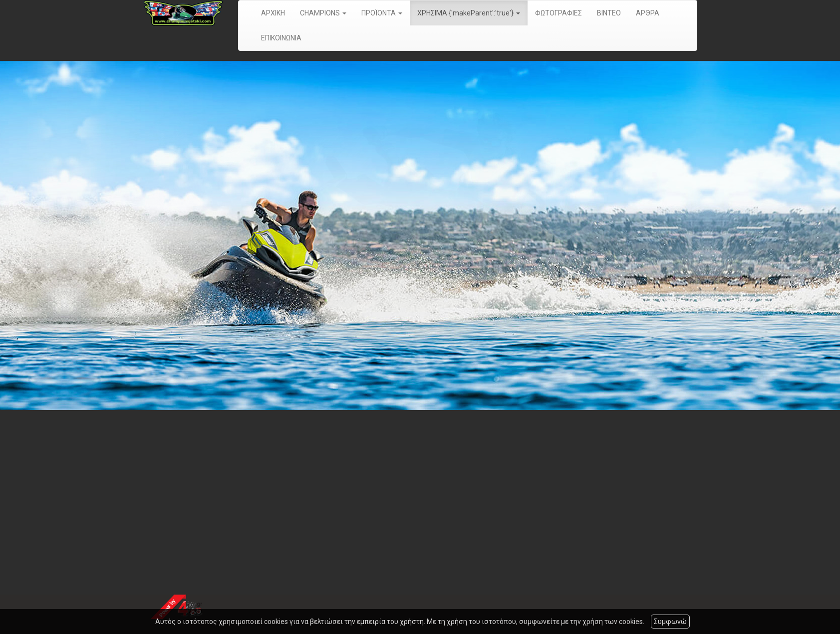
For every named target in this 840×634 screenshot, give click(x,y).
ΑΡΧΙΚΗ (273, 13)
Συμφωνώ (670, 622)
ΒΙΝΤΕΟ (609, 13)
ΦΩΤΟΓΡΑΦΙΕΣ (559, 13)
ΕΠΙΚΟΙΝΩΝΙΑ (281, 38)
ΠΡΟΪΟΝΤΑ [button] (382, 13)
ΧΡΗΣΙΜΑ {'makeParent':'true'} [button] (469, 13)
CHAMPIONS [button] (323, 13)
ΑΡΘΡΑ (648, 13)
